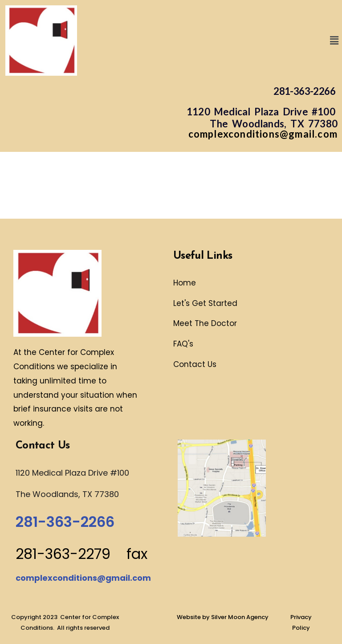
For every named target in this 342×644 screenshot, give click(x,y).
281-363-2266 (304, 91)
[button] (334, 40)
